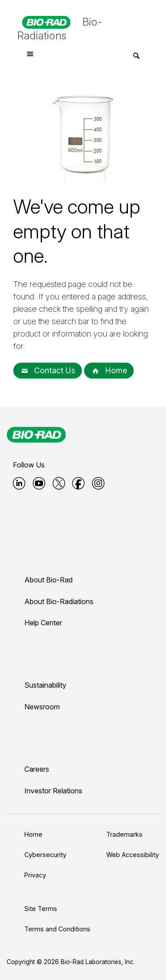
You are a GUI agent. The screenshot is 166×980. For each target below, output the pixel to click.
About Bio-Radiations (59, 601)
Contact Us (48, 370)
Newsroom (42, 707)
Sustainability (45, 685)
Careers (37, 769)
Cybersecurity (45, 855)
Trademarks (124, 834)
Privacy (35, 875)
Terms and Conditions (57, 929)
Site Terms (41, 909)
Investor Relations (53, 791)
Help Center (43, 623)
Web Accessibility (133, 855)
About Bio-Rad (48, 580)
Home (109, 370)
